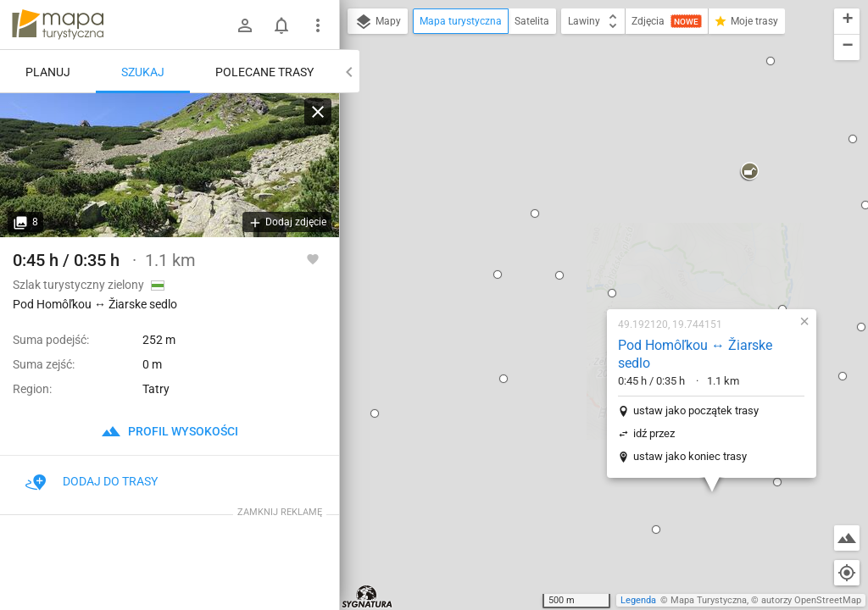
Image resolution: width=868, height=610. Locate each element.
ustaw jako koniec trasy (579, 263)
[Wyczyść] (318, 112)
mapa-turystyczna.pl (58, 25)
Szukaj (143, 72)
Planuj (48, 72)
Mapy (378, 22)
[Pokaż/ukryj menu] (318, 25)
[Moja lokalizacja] (847, 573)
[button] (392, 186)
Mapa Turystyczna (709, 600)
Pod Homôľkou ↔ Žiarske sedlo (584, 161)
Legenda (638, 600)
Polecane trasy (264, 72)
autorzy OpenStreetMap (811, 600)
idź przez (543, 240)
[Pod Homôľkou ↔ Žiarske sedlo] (170, 165)
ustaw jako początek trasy (585, 217)
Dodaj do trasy (92, 481)
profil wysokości (170, 431)
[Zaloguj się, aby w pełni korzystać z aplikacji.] (313, 258)
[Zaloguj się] (245, 25)
